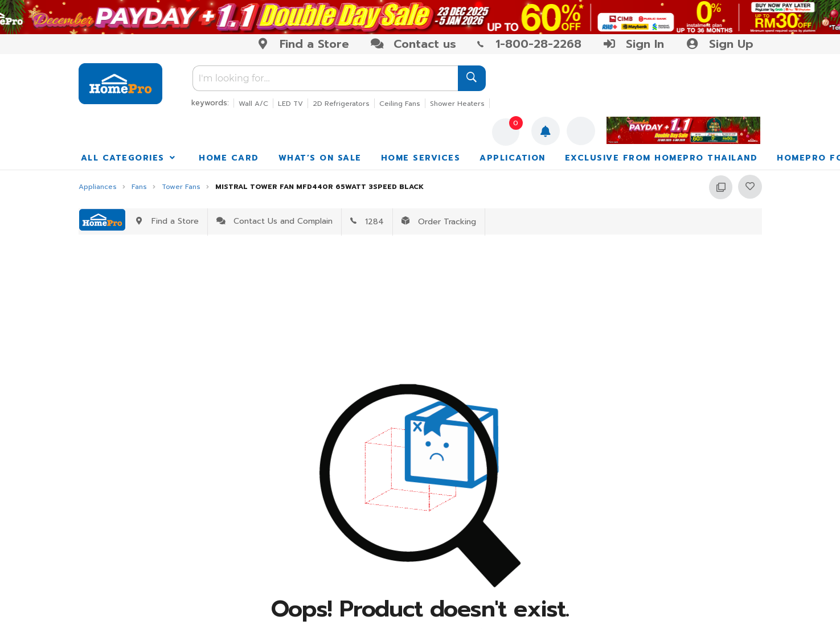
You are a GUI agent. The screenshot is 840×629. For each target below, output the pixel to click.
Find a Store (303, 44)
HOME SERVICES (421, 158)
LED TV (290, 104)
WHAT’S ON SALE (320, 158)
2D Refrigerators (341, 104)
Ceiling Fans (400, 104)
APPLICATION (513, 158)
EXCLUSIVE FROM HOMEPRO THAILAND (661, 158)
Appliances (98, 187)
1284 (367, 222)
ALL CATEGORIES (129, 158)
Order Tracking (439, 222)
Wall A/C (253, 104)
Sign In (633, 44)
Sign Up (719, 44)
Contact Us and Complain (274, 221)
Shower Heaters (457, 104)
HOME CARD (229, 158)
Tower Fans (181, 187)
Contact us (413, 44)
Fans (139, 187)
